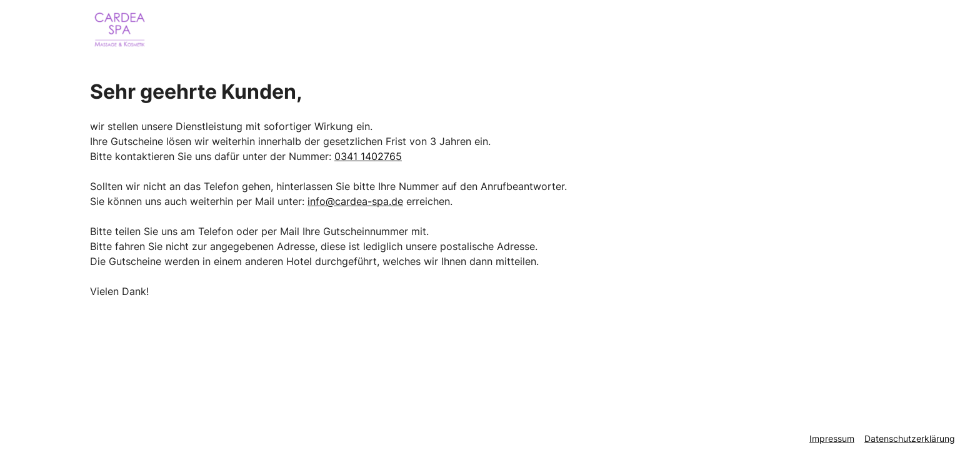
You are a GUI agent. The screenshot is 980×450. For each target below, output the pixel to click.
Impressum (832, 438)
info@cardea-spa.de (355, 201)
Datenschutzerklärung (910, 438)
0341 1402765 (368, 156)
